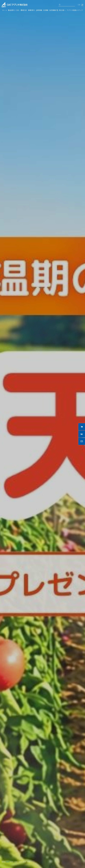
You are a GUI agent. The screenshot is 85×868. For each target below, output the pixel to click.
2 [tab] (8, 862)
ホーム (5, 10)
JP (82, 5)
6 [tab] (24, 862)
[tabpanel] (42, 434)
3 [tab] (12, 862)
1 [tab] (3, 862)
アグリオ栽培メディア (75, 10)
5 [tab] (20, 862)
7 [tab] (29, 862)
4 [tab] (16, 862)
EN (79, 5)
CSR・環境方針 (21, 10)
